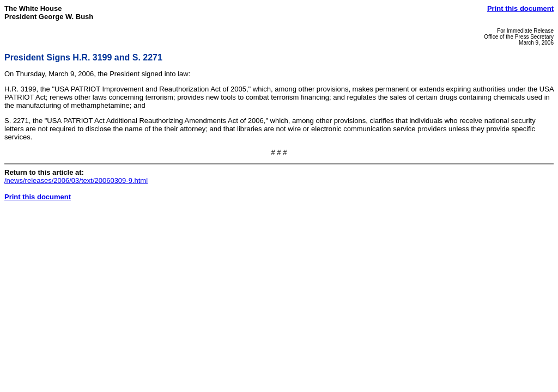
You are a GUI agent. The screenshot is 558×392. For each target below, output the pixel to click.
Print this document (520, 8)
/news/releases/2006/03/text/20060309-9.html (76, 180)
